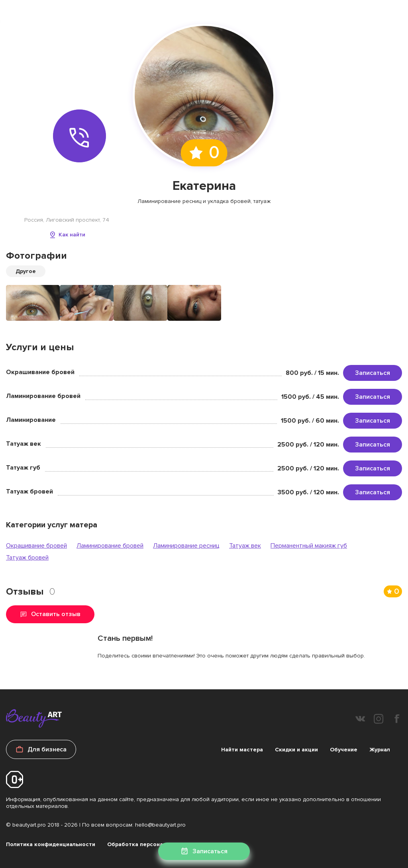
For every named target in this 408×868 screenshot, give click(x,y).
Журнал (380, 750)
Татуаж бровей (27, 558)
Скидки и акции (296, 750)
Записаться (373, 373)
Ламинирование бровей (110, 546)
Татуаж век (245, 546)
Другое (26, 271)
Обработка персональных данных (154, 844)
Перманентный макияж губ (309, 546)
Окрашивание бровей (36, 546)
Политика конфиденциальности (51, 844)
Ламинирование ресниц (186, 546)
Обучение (344, 750)
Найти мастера (242, 750)
